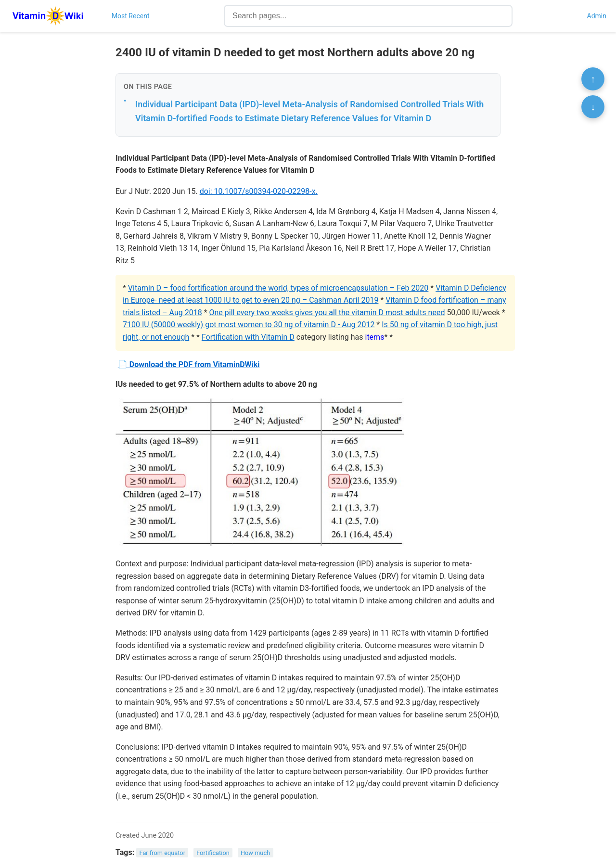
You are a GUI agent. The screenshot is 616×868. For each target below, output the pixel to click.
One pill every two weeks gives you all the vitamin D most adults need (327, 313)
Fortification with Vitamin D (248, 337)
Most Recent (131, 16)
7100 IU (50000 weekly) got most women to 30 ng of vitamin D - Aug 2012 (249, 325)
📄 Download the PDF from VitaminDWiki (189, 364)
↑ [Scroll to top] (593, 79)
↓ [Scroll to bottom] (593, 107)
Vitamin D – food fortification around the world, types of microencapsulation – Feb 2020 (278, 288)
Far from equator (162, 853)
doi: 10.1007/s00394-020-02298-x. (259, 191)
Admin (597, 16)
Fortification (213, 853)
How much (255, 853)
